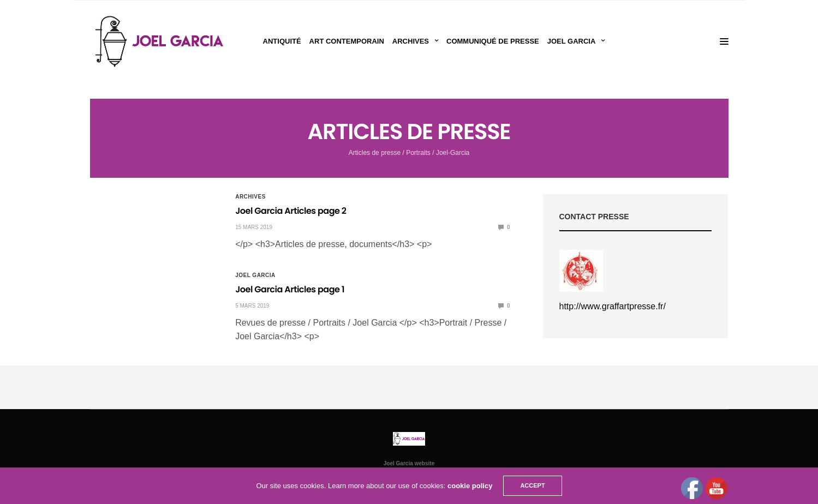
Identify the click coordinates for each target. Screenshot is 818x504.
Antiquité (282, 41)
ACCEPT (532, 485)
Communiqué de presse (493, 41)
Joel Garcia (572, 41)
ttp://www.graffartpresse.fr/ (614, 306)
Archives (411, 41)
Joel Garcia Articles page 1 (290, 289)
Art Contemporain (347, 41)
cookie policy (470, 486)
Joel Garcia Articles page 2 (291, 211)
